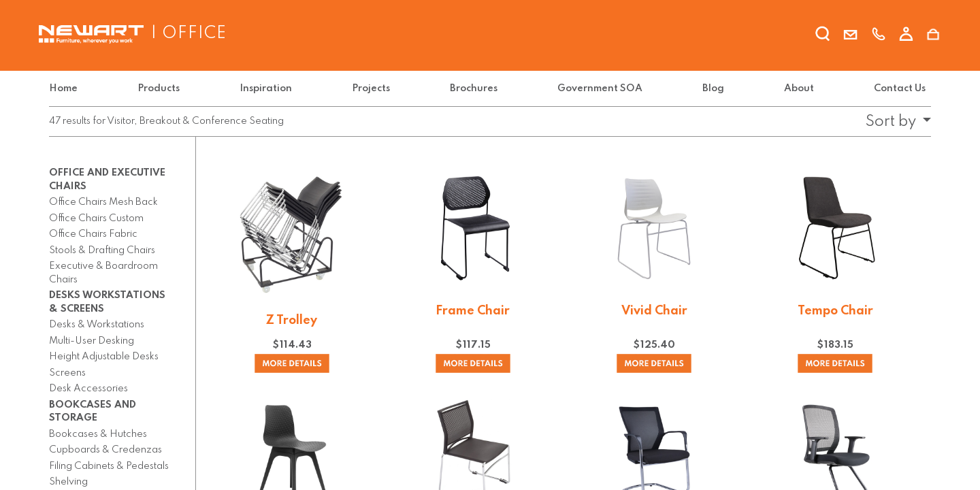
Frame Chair (473, 311)
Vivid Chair (654, 311)
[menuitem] (66, 89)
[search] (823, 36)
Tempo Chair (835, 311)
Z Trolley (292, 321)
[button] (894, 122)
